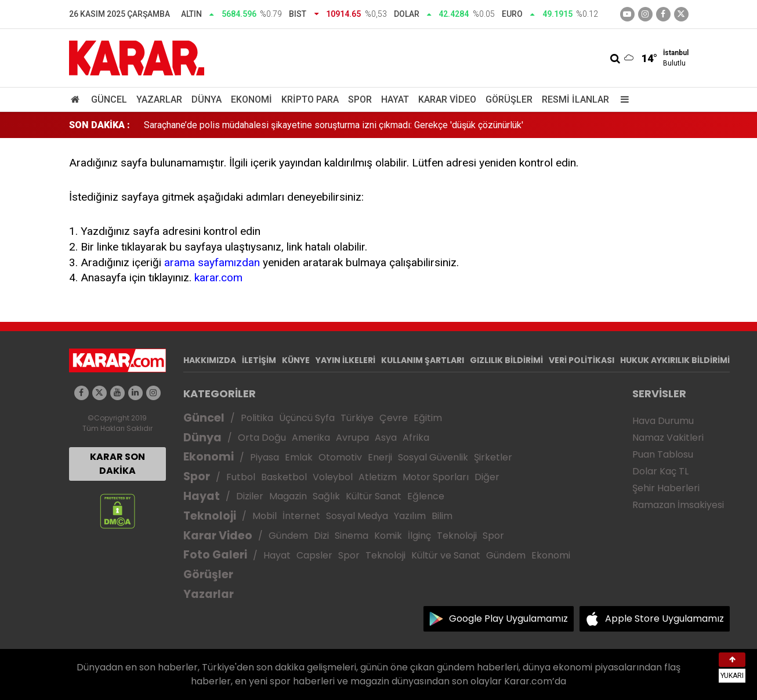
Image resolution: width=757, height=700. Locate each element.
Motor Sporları (436, 477)
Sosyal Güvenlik (433, 457)
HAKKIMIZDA (210, 360)
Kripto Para (310, 99)
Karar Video (447, 99)
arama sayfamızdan (212, 262)
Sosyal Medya (357, 516)
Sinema (352, 536)
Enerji (380, 457)
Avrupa (352, 438)
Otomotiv (340, 457)
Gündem (288, 536)
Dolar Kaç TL (660, 471)
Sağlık (326, 496)
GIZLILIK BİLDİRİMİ (506, 360)
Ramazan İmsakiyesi (678, 505)
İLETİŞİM (259, 360)
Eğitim (428, 418)
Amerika (311, 438)
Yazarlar (159, 99)
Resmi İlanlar (575, 99)
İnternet (301, 516)
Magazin (288, 496)
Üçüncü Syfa (307, 418)
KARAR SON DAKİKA (117, 464)
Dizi (321, 536)
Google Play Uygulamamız (508, 619)
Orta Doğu (262, 438)
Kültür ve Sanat (446, 555)
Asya (386, 438)
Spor (360, 99)
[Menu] (622, 99)
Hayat (395, 99)
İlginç (419, 536)
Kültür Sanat (374, 496)
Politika (257, 418)
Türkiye (357, 418)
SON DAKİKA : (99, 125)
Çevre (394, 418)
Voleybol (333, 477)
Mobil (265, 516)
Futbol (241, 477)
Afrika (416, 438)
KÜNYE (296, 360)
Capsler (314, 555)
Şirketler (493, 457)
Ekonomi (251, 99)
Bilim (442, 516)
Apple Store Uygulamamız (664, 619)
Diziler (250, 496)
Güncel (109, 99)
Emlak (299, 457)
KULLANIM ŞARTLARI (423, 360)
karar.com (218, 278)
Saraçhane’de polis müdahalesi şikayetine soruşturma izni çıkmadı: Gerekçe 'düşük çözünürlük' (334, 125)
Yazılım (410, 516)
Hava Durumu (663, 421)
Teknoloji (210, 516)
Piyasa (265, 457)
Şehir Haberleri (666, 488)
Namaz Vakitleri (668, 438)
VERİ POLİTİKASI (582, 360)
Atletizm (378, 477)
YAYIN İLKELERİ (345, 360)
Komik (388, 536)
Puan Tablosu (663, 454)
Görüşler (509, 99)
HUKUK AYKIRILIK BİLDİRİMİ (675, 360)
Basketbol (284, 477)
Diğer (487, 477)
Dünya (207, 99)
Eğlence (426, 496)
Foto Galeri (215, 555)
